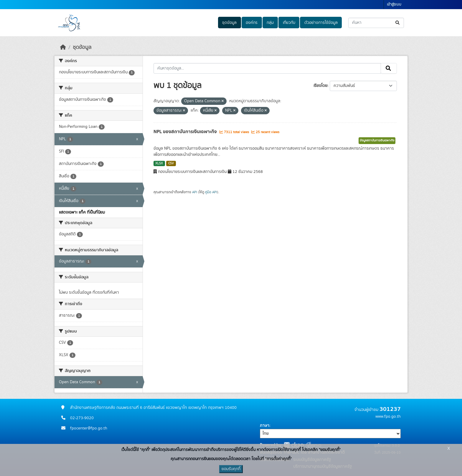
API (195, 192)
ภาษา (265, 426)
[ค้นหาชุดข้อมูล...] (376, 23)
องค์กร (252, 23)
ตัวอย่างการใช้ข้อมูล (321, 23)
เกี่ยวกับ (289, 23)
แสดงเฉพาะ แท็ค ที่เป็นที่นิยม (82, 212)
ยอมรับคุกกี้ (231, 469)
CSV (171, 163)
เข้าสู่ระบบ (394, 5)
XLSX (159, 163)
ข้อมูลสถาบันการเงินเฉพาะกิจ (377, 141)
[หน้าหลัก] (63, 47)
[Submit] (398, 23)
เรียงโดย (320, 86)
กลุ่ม (270, 23)
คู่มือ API (211, 192)
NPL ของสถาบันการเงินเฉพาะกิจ (186, 132)
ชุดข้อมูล (229, 23)
